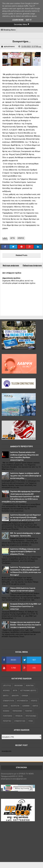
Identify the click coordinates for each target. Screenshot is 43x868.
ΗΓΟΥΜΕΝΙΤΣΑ (22, 701)
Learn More (18, 20)
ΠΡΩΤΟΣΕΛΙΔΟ (31, 716)
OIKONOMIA (18, 686)
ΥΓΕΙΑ (31, 721)
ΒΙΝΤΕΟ (6, 696)
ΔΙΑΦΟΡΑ (15, 696)
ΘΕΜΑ (5, 706)
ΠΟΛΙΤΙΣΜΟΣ (8, 716)
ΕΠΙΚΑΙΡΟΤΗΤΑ (9, 701)
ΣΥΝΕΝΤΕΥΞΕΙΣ (20, 721)
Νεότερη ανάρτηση (11, 265)
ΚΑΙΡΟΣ (35, 706)
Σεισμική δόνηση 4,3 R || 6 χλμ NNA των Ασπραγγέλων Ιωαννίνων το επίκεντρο (26, 606)
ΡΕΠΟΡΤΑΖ (7, 721)
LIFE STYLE (7, 686)
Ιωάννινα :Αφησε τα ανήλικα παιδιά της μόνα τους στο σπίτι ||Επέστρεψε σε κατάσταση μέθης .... (26, 476)
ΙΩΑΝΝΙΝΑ (26, 706)
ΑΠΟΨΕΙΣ (6, 691)
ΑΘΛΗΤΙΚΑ (30, 686)
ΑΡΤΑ (13, 238)
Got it (29, 20)
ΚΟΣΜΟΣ (6, 711)
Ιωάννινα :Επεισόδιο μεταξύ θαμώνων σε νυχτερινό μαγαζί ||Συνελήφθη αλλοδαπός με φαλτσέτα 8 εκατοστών (25, 517)
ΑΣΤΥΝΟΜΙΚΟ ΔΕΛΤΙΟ (28, 691)
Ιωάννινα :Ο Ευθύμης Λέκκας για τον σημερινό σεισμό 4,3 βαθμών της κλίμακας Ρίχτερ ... (25, 551)
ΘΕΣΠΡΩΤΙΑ (15, 706)
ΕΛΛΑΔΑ (25, 696)
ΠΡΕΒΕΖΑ (19, 716)
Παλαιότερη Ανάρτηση (32, 265)
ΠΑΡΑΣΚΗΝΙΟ (17, 711)
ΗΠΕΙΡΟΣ (21, 238)
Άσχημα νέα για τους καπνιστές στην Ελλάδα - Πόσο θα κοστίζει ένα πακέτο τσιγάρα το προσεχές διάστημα (26, 625)
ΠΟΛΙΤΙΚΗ (29, 711)
